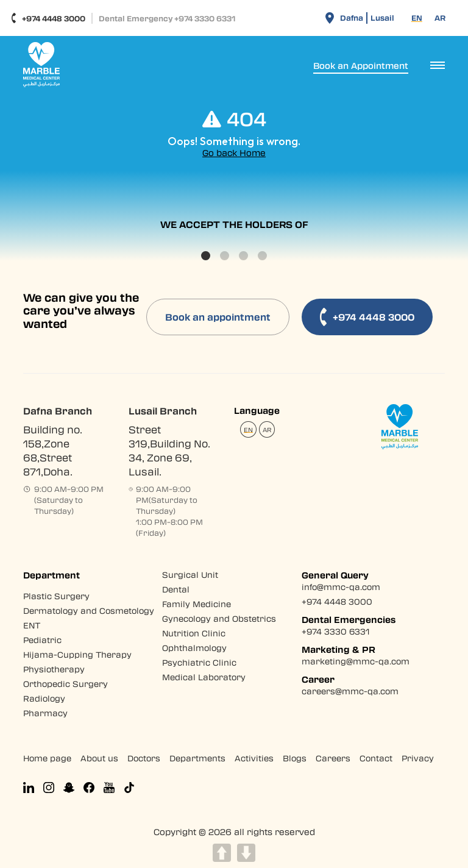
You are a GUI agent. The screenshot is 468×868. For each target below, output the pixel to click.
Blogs (295, 758)
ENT (32, 625)
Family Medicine (197, 604)
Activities (254, 758)
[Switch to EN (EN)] (417, 18)
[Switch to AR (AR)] (440, 18)
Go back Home (234, 153)
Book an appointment (218, 317)
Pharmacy (45, 713)
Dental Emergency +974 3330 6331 (167, 18)
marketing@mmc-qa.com (356, 661)
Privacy (418, 758)
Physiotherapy (54, 669)
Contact (376, 758)
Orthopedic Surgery (66, 684)
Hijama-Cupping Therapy (77, 654)
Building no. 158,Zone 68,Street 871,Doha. (53, 450)
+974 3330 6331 (335, 631)
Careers (333, 758)
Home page (47, 758)
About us (99, 758)
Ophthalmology (194, 648)
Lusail (382, 18)
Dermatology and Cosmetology (89, 610)
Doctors (144, 758)
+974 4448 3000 (48, 18)
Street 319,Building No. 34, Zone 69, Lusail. (169, 450)
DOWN (246, 853)
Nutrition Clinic (194, 633)
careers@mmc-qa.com (350, 691)
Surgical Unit (190, 575)
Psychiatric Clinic (199, 662)
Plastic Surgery (56, 596)
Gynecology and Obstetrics (219, 618)
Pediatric (42, 640)
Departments (197, 758)
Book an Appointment (361, 66)
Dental (176, 589)
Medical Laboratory (204, 677)
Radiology (44, 698)
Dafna (352, 18)
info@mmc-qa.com (341, 587)
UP (222, 853)
